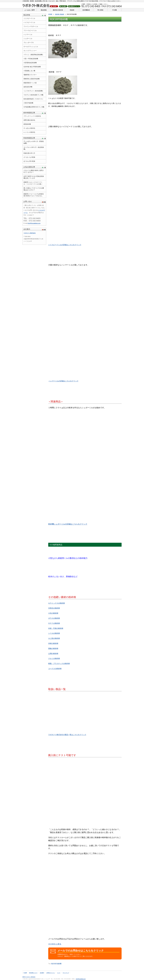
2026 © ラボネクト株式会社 (29, 977)
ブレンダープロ (29, 43)
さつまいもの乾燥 (29, 157)
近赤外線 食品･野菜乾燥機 (32, 67)
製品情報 (44, 10)
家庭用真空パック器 (30, 83)
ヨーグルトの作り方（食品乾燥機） (34, 148)
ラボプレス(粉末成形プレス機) (33, 95)
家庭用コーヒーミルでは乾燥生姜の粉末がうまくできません (34, 195)
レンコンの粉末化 (29, 132)
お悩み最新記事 (29, 167)
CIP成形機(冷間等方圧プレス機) (34, 107)
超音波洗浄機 (28, 87)
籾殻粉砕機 (27, 124)
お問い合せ (28, 202)
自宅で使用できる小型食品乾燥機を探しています (34, 177)
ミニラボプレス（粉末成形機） (34, 91)
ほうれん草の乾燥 (29, 161)
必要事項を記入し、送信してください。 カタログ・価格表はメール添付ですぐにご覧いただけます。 (89, 953)
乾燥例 (72, 10)
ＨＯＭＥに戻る (55, 944)
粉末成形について (33, 973)
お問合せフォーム (51, 973)
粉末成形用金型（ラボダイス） (34, 99)
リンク (59, 973)
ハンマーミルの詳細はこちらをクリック (64, 381)
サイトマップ (66, 973)
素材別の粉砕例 (58, 10)
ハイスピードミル (29, 22)
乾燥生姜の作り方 (29, 153)
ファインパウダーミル (31, 26)
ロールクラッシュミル (31, 47)
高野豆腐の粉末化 (29, 120)
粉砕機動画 (86, 10)
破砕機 (59, 964)
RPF (56, 964)
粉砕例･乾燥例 (60, 14)
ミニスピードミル (29, 18)
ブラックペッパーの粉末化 (32, 116)
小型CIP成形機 (28, 103)
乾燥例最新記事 (29, 138)
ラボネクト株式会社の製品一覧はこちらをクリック (67, 735)
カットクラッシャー (30, 51)
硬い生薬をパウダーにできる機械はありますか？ (34, 189)
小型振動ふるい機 (29, 71)
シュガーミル (28, 38)
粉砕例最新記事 (29, 113)
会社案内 (27, 229)
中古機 (114, 10)
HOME (50, 14)
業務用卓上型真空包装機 (32, 79)
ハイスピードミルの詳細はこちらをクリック (65, 245)
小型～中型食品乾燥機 (31, 59)
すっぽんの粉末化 (29, 128)
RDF (53, 964)
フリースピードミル (30, 30)
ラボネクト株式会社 (30, 233)
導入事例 (100, 10)
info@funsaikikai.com (34, 223)
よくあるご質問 (30, 10)
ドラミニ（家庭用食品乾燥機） (34, 55)
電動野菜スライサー (30, 75)
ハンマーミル (28, 34)
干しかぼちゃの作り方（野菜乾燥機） (34, 142)
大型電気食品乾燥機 (30, 63)
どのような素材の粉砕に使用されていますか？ (34, 171)
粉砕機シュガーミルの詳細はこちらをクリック (68, 524)
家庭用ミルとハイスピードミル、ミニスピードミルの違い (33, 183)
